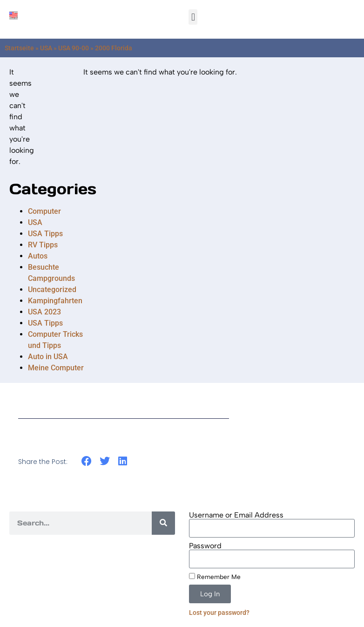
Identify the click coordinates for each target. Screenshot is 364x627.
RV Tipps (43, 245)
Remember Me (215, 577)
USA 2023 (44, 312)
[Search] (163, 523)
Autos (38, 256)
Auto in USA (48, 357)
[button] (193, 17)
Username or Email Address (236, 515)
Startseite (19, 48)
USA (46, 48)
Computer (44, 211)
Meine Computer (56, 368)
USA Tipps (45, 234)
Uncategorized (52, 290)
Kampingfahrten (55, 301)
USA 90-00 (74, 48)
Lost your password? (219, 613)
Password (205, 546)
